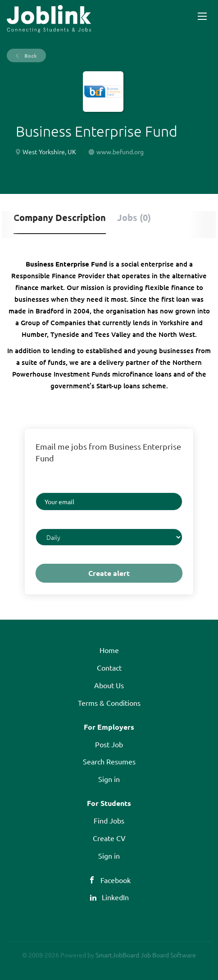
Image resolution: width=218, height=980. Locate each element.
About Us (109, 685)
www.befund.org (120, 152)
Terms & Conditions (109, 703)
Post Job (109, 744)
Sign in (109, 779)
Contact (109, 667)
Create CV (109, 838)
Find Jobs (109, 820)
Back (30, 55)
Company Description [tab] (60, 217)
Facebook (116, 880)
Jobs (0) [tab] (134, 217)
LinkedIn (115, 897)
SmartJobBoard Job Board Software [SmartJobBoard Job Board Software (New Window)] (146, 955)
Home (109, 650)
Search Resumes (109, 761)
